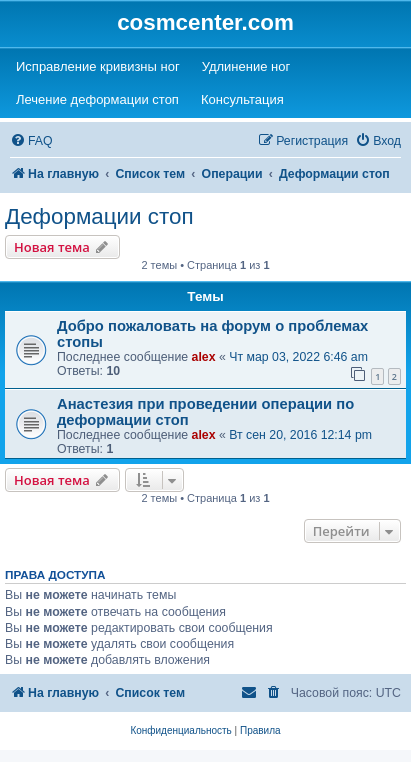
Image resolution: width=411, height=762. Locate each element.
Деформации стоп (99, 216)
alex (204, 357)
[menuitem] (31, 141)
